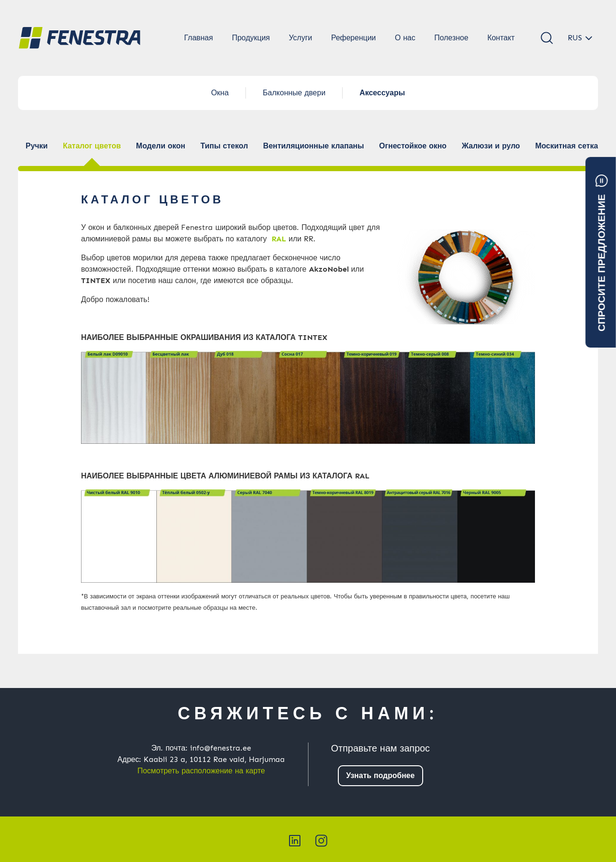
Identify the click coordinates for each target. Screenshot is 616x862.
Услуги (300, 38)
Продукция (251, 38)
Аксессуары (382, 93)
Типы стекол (224, 146)
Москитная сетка (566, 146)
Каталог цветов (92, 146)
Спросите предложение (602, 253)
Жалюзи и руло (491, 146)
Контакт (501, 38)
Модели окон (161, 146)
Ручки (37, 146)
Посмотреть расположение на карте (201, 771)
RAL (279, 239)
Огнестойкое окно (413, 146)
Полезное (451, 38)
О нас (405, 38)
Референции (354, 38)
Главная (199, 38)
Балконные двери (294, 93)
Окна (220, 93)
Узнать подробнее (381, 775)
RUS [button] (575, 38)
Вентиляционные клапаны (313, 146)
